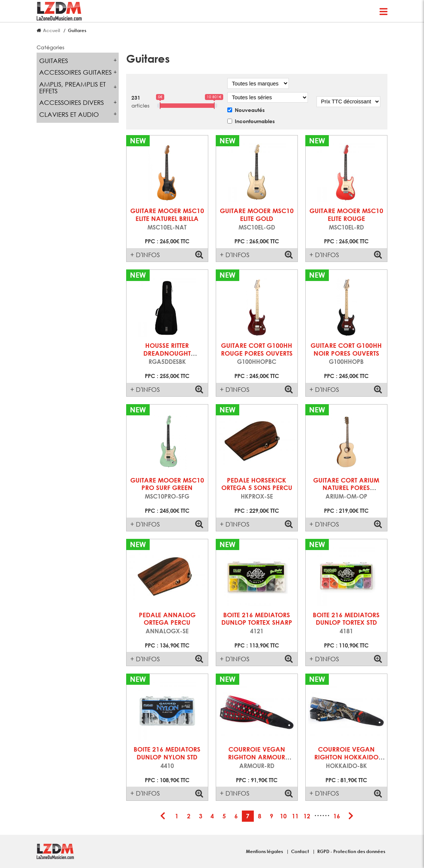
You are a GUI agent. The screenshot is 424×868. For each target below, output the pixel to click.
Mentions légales (265, 851)
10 (283, 816)
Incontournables (255, 121)
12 (307, 816)
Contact (301, 851)
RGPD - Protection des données (351, 851)
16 (337, 816)
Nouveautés (250, 110)
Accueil (52, 30)
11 (295, 816)
